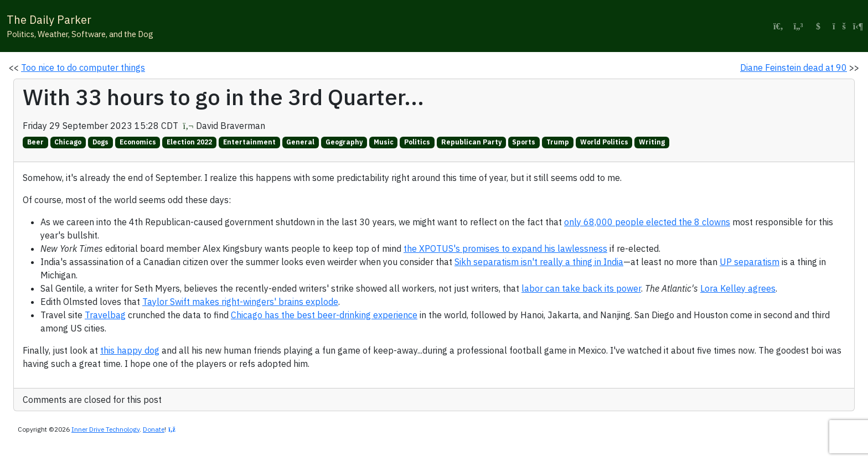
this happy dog (130, 350)
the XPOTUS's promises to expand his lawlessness (505, 248)
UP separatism (750, 262)
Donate (154, 429)
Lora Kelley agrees (738, 288)
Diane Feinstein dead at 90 (794, 68)
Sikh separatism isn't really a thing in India (539, 262)
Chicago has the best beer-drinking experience (324, 315)
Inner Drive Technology (105, 429)
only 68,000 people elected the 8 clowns (647, 222)
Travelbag (105, 315)
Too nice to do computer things (83, 68)
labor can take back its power (581, 288)
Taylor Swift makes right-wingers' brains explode (240, 302)
